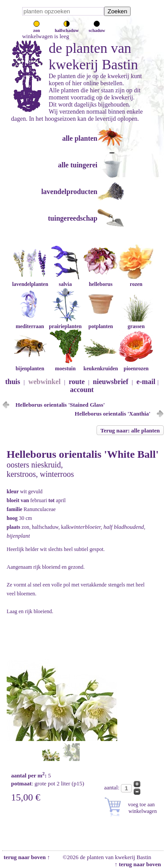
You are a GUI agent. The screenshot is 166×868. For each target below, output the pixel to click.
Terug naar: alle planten (130, 430)
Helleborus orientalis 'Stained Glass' (60, 405)
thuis (13, 382)
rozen (136, 281)
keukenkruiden (100, 365)
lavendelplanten (30, 281)
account (82, 390)
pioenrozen (136, 365)
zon (37, 28)
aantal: (112, 787)
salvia (65, 281)
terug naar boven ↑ (26, 857)
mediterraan (30, 323)
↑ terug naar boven (139, 864)
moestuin (65, 365)
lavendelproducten (69, 192)
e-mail (146, 382)
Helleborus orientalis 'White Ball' (83, 454)
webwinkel (44, 382)
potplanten (100, 323)
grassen (136, 323)
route (77, 382)
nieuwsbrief (111, 382)
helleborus (100, 281)
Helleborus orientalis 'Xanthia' (113, 414)
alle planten (80, 138)
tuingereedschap (73, 218)
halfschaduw (67, 28)
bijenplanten (30, 365)
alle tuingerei (78, 165)
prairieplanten (65, 323)
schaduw (97, 28)
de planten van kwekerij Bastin (93, 56)
